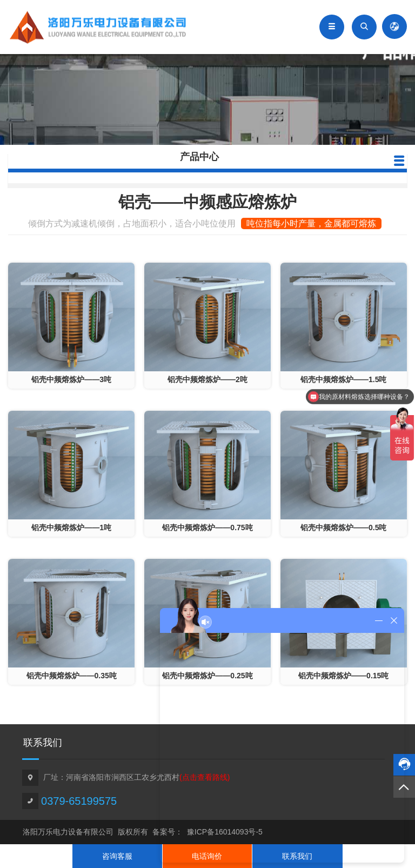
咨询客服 (117, 856)
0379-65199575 (79, 801)
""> (71, 326)
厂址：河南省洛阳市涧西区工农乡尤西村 (136, 777)
